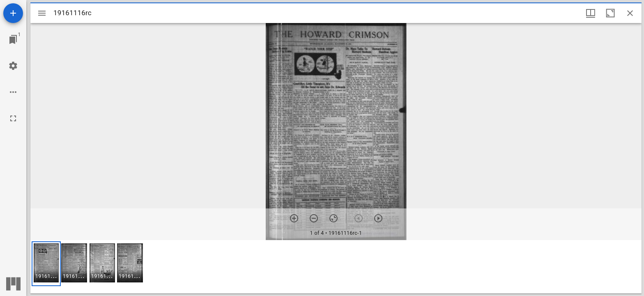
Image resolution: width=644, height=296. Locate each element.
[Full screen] (13, 118)
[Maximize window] (610, 13)
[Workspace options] (13, 92)
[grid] (336, 267)
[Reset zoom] (333, 218)
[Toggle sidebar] (42, 13)
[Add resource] (13, 13)
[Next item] (378, 218)
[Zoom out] (314, 218)
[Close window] (630, 13)
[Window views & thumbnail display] (591, 13)
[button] (46, 264)
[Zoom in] (294, 218)
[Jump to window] (13, 39)
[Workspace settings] (13, 66)
